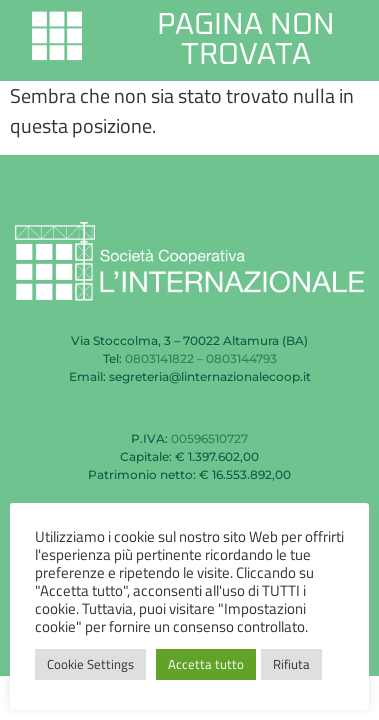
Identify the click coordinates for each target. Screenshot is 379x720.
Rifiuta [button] (291, 664)
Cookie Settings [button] (90, 664)
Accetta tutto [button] (206, 664)
